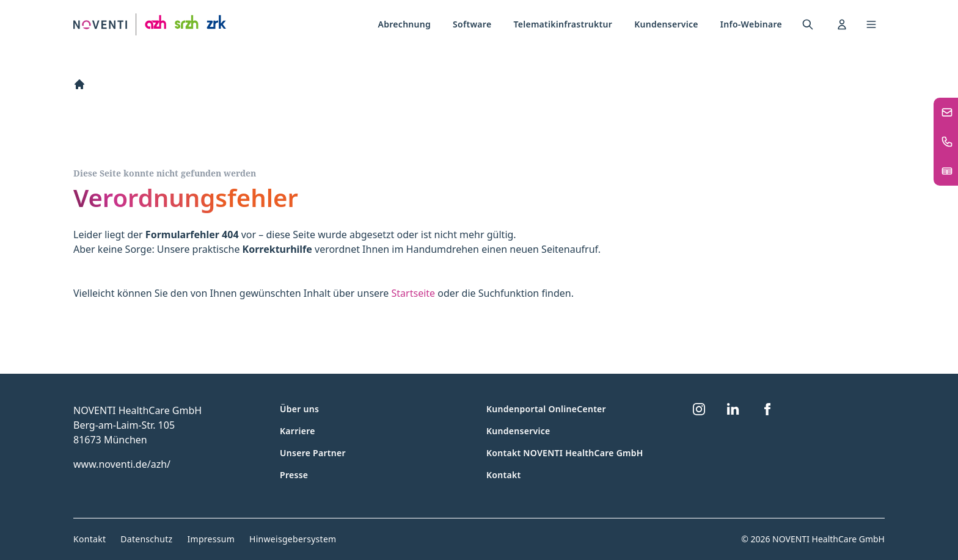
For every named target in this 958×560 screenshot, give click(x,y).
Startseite (414, 293)
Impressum (211, 539)
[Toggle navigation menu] (871, 24)
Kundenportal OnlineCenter (546, 409)
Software (472, 24)
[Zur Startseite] (150, 25)
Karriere (298, 431)
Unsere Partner (313, 453)
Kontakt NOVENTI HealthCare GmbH (565, 453)
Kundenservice (666, 24)
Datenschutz (146, 539)
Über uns (299, 409)
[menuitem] (405, 24)
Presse (294, 475)
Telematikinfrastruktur (563, 24)
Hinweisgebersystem (293, 539)
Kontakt (503, 475)
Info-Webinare (751, 24)
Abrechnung (405, 24)
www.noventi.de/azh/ (122, 464)
